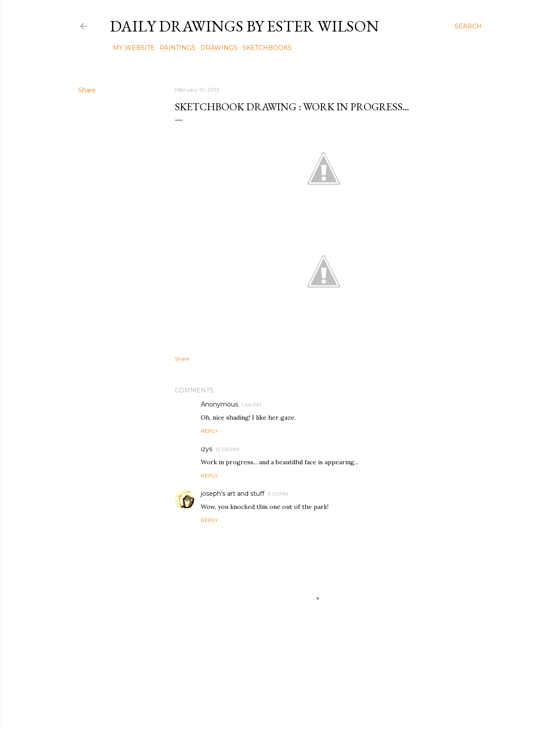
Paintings (175, 48)
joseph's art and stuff (233, 494)
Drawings (216, 48)
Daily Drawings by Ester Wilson (244, 26)
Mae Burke (303, 704)
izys (206, 449)
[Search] (468, 26)
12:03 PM (227, 449)
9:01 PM (278, 494)
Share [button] (87, 90)
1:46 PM (251, 405)
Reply (209, 431)
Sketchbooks (264, 48)
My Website (131, 48)
